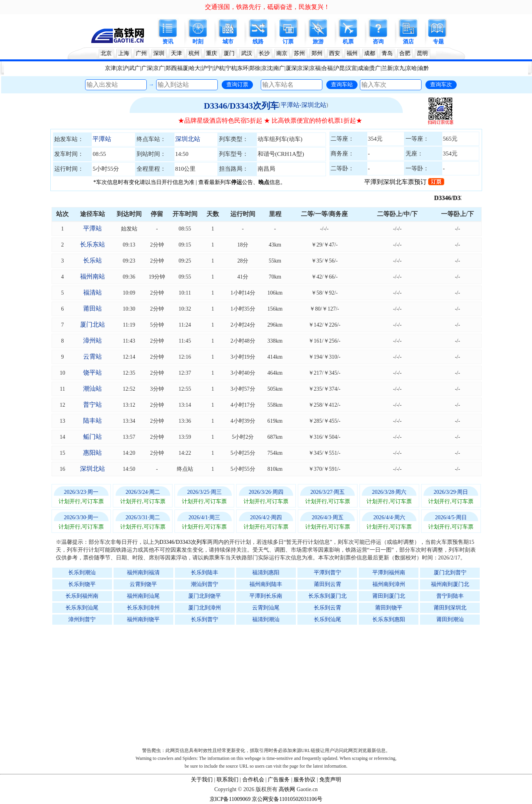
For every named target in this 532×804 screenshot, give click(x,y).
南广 (279, 68)
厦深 (291, 68)
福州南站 (93, 276)
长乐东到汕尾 (82, 608)
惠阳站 (93, 453)
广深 (147, 68)
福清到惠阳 (266, 573)
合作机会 (253, 780)
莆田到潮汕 (450, 619)
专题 (438, 42)
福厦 (183, 68)
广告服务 (279, 780)
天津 (176, 53)
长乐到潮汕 (82, 573)
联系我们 (228, 780)
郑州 (317, 53)
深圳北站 (188, 139)
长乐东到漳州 (143, 608)
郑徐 (255, 68)
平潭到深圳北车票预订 (404, 182)
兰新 (387, 68)
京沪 (123, 68)
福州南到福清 (143, 573)
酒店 (408, 42)
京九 (399, 68)
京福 (315, 68)
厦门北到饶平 (205, 596)
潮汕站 (93, 389)
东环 (243, 68)
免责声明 (330, 780)
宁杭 (231, 68)
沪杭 (219, 68)
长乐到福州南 (82, 596)
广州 (141, 53)
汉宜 (351, 68)
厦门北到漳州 (205, 608)
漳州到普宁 (82, 619)
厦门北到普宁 (450, 573)
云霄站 (93, 356)
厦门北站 (93, 324)
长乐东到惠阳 (389, 619)
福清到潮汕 (266, 619)
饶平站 (93, 373)
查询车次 (441, 84)
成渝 (363, 68)
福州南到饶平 (143, 619)
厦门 (229, 53)
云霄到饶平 (143, 584)
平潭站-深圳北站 (303, 105)
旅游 (318, 42)
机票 (348, 42)
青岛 (387, 53)
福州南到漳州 (389, 584)
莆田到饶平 (389, 608)
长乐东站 (93, 244)
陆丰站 (93, 421)
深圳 (159, 53)
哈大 (195, 68)
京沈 (267, 68)
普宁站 (93, 405)
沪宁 (207, 68)
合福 (327, 68)
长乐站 (93, 260)
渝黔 (423, 68)
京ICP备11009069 (230, 799)
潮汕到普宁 (205, 584)
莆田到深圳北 (450, 608)
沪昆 (339, 68)
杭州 (194, 53)
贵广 (375, 68)
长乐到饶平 (82, 584)
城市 (228, 42)
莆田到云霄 (327, 584)
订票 (288, 42)
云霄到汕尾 (266, 608)
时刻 (198, 42)
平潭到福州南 (389, 573)
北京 (106, 53)
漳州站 (93, 340)
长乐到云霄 (327, 608)
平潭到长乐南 (266, 596)
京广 (159, 68)
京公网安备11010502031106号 (287, 799)
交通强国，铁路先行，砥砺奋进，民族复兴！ (267, 7)
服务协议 (304, 780)
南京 (282, 53)
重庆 (212, 53)
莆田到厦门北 (389, 596)
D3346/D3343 (460, 198)
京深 (303, 68)
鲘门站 (93, 437)
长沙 (264, 53)
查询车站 (342, 84)
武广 (135, 68)
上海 (124, 53)
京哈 (411, 68)
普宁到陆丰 (450, 596)
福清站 (93, 292)
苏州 (299, 53)
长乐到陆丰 (205, 573)
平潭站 (102, 139)
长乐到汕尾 (327, 619)
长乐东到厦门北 (327, 596)
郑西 (171, 68)
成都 (370, 53)
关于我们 (202, 780)
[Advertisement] (270, 684)
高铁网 (287, 789)
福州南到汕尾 (143, 596)
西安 (335, 53)
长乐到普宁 (205, 619)
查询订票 (237, 84)
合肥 (405, 53)
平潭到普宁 (327, 573)
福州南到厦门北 (450, 584)
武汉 (247, 53)
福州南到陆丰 (266, 584)
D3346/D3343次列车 (241, 106)
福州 (352, 53)
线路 (258, 42)
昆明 (422, 53)
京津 (110, 68)
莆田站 (93, 308)
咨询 (378, 42)
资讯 (168, 42)
